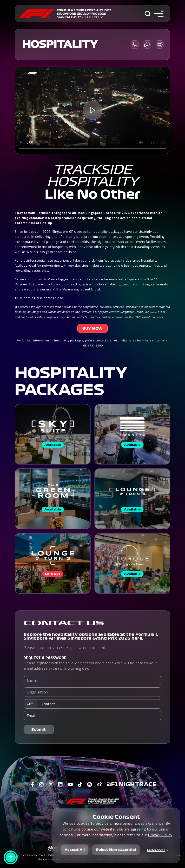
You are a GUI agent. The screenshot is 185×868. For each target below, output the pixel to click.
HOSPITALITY (60, 44)
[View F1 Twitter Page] (51, 785)
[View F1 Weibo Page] (99, 785)
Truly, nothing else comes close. (39, 298)
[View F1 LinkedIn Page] (61, 785)
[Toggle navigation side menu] (159, 14)
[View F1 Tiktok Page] (80, 785)
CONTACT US (64, 623)
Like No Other (93, 195)
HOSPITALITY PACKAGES (71, 382)
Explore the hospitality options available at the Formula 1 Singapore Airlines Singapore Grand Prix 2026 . (91, 636)
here (148, 340)
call (158, 340)
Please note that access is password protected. (65, 648)
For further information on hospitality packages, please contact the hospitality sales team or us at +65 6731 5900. (93, 343)
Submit (39, 730)
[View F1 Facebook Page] (33, 785)
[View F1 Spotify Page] (90, 785)
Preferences (156, 850)
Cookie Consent (116, 817)
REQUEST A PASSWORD (45, 658)
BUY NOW (92, 328)
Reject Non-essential (116, 850)
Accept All (75, 850)
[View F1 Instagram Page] (42, 785)
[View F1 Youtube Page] (70, 785)
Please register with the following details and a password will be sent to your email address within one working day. (90, 663)
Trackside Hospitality (93, 176)
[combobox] (32, 704)
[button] (11, 857)
